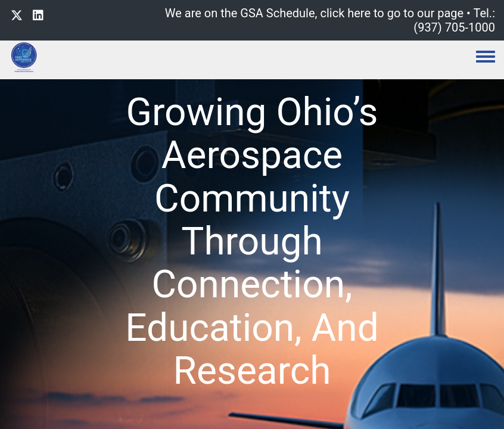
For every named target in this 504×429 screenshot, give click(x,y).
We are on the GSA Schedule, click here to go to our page (314, 13)
